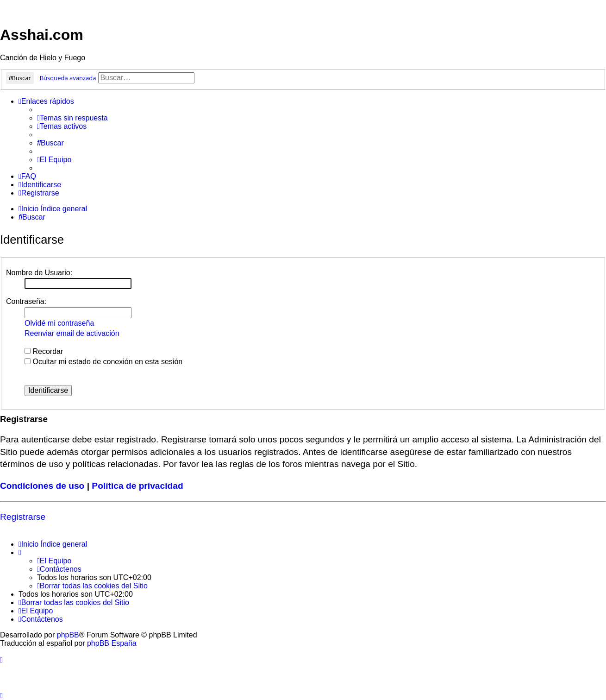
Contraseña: (26, 301)
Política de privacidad (137, 486)
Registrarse (23, 517)
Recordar (44, 351)
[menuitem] (72, 118)
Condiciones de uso (42, 486)
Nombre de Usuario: (39, 273)
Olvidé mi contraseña (59, 323)
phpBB (68, 635)
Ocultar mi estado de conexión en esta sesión (103, 362)
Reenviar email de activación (72, 333)
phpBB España (112, 643)
